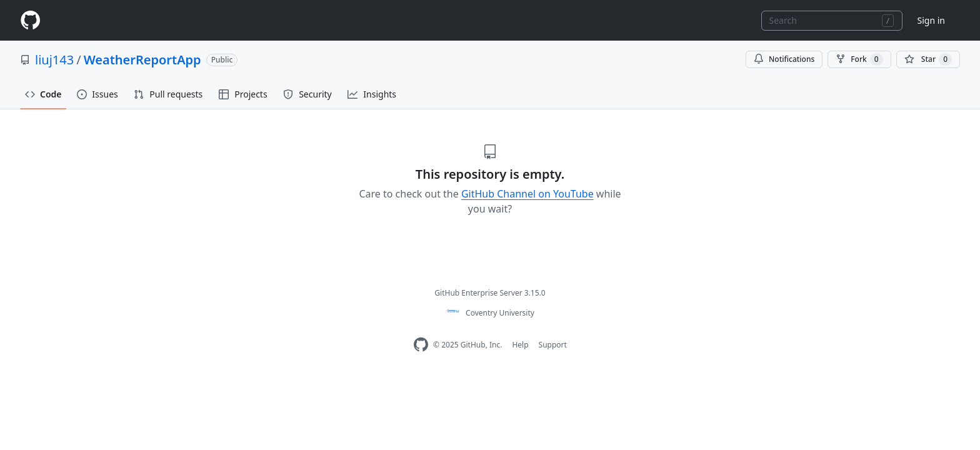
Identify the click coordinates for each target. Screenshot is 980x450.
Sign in (931, 20)
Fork (859, 59)
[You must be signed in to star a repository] (928, 59)
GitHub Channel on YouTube (527, 194)
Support (553, 345)
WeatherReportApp (142, 60)
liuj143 (54, 60)
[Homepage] (30, 20)
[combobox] (832, 21)
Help (520, 345)
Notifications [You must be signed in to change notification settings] (784, 59)
